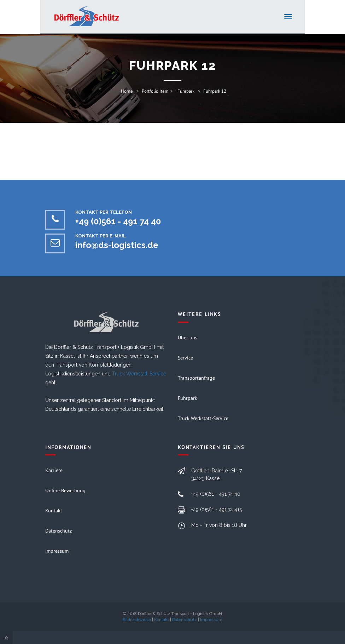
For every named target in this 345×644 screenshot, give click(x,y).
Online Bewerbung (65, 490)
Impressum (57, 551)
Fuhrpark (186, 91)
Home (127, 91)
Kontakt (54, 511)
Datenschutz (59, 531)
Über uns (188, 338)
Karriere (54, 470)
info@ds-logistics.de (117, 245)
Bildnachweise (137, 620)
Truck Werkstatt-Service (139, 374)
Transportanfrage (196, 378)
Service (185, 358)
